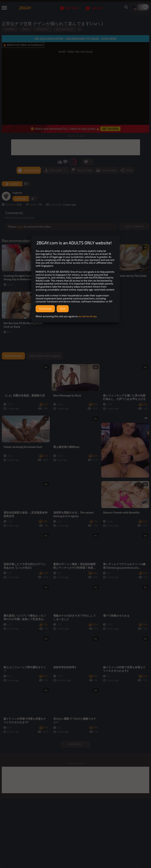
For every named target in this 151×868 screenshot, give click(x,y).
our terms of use (87, 316)
